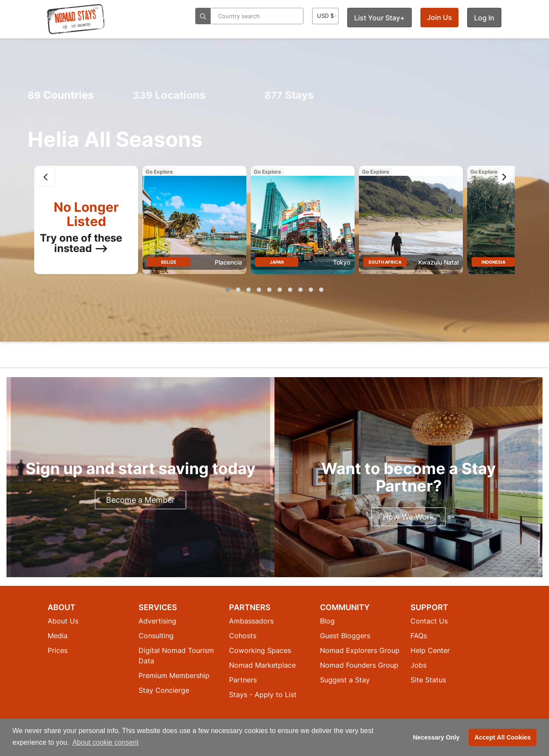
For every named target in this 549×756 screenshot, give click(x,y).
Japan (277, 262)
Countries (61, 95)
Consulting (156, 636)
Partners (243, 680)
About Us (63, 621)
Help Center (430, 650)
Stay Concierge (164, 690)
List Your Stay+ (379, 18)
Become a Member (140, 500)
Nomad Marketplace (262, 665)
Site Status (428, 680)
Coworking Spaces (260, 650)
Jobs (418, 665)
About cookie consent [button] (105, 742)
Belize (169, 262)
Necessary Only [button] (436, 737)
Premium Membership (174, 675)
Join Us (439, 17)
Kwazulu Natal (438, 262)
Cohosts (243, 636)
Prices (58, 650)
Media (58, 636)
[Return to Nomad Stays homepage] (76, 19)
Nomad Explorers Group (360, 650)
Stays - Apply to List (263, 695)
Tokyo (342, 262)
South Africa (385, 262)
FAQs (419, 636)
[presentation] (45, 177)
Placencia (228, 262)
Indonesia (493, 262)
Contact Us (429, 621)
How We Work (409, 517)
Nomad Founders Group (359, 665)
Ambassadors (251, 621)
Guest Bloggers (345, 636)
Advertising (157, 621)
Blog (327, 621)
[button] (228, 290)
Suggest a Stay (345, 680)
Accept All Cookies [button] (503, 737)
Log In (484, 18)
